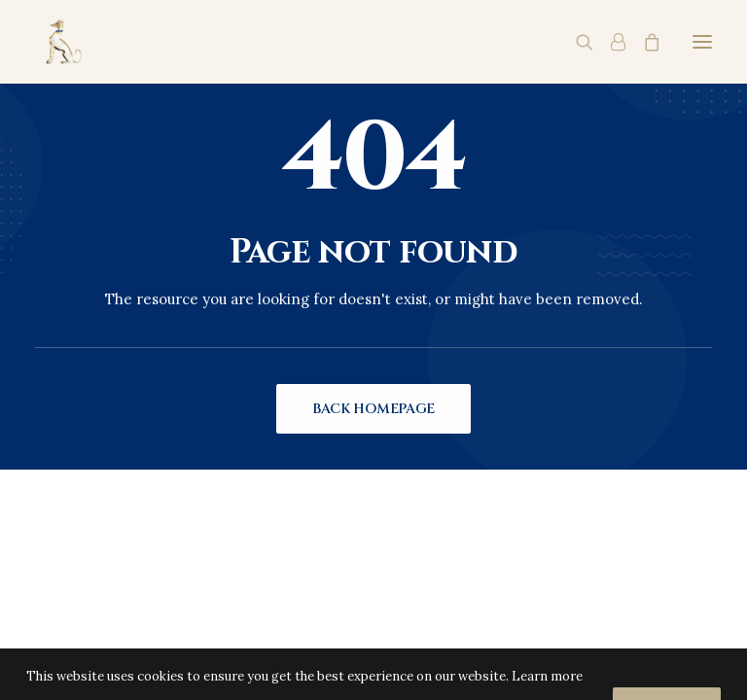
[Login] (609, 42)
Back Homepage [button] (373, 409)
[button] (702, 42)
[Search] (576, 42)
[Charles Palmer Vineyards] (61, 42)
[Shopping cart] (643, 42)
